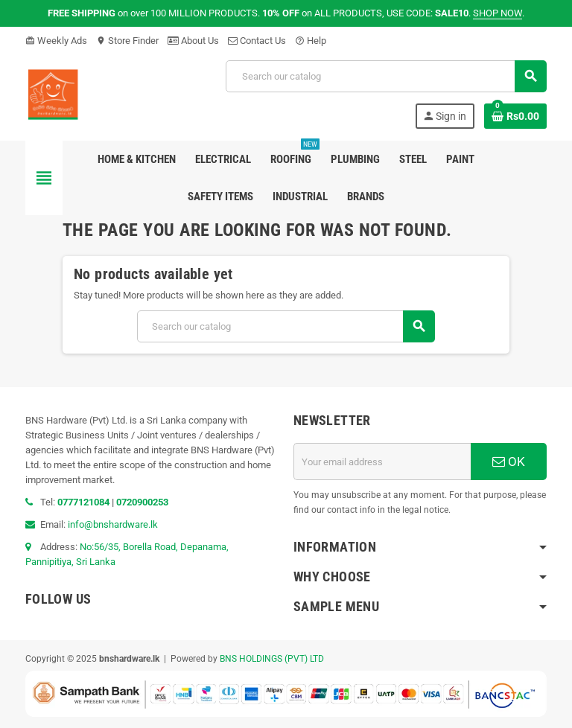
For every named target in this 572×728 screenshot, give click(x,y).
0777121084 (85, 502)
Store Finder (127, 41)
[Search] (386, 76)
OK (509, 462)
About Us (193, 41)
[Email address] (382, 462)
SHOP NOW (498, 13)
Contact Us (257, 41)
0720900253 (142, 502)
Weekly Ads (56, 41)
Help (311, 41)
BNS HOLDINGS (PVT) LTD (272, 659)
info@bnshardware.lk (113, 524)
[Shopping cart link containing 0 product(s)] (515, 116)
